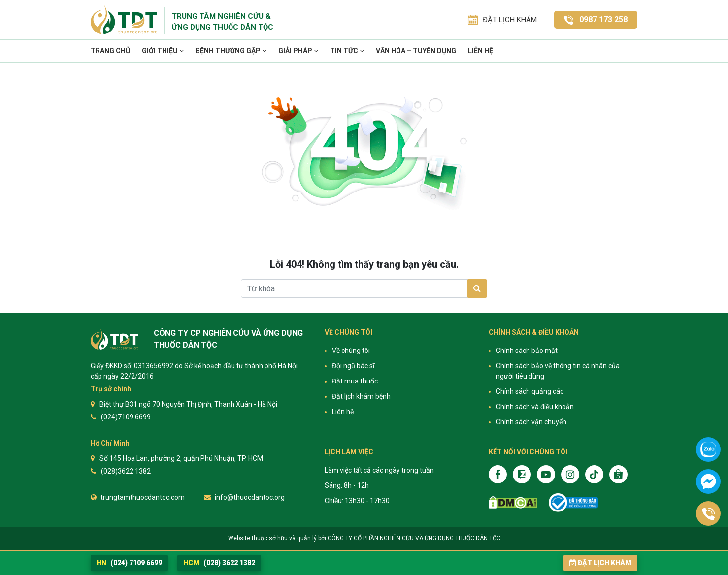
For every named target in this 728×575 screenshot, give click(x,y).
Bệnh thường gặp (231, 51)
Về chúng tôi (351, 351)
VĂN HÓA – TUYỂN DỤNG (416, 51)
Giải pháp (298, 51)
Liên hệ (480, 51)
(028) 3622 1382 (219, 563)
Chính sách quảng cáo (530, 391)
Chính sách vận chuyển (531, 422)
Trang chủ (110, 51)
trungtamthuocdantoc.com (143, 497)
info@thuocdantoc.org (250, 497)
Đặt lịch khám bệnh (361, 396)
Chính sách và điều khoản (535, 407)
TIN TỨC (347, 51)
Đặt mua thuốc (355, 381)
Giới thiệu (163, 51)
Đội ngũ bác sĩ (353, 366)
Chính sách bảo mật (527, 351)
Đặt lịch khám (600, 563)
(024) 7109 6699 (129, 563)
